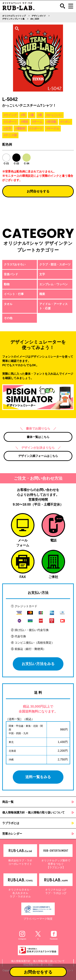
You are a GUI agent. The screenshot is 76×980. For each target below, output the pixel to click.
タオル (8, 304)
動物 (7, 284)
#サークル (53, 128)
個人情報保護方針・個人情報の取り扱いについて (33, 812)
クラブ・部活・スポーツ (55, 264)
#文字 (7, 128)
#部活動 (51, 122)
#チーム (37, 122)
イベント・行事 (14, 294)
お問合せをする (38, 191)
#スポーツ (10, 122)
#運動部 (20, 128)
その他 (8, 318)
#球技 (25, 122)
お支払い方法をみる (38, 664)
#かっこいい (54, 115)
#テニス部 (10, 135)
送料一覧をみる (38, 777)
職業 (42, 294)
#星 (40, 115)
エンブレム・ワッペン (54, 284)
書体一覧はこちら (38, 437)
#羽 (23, 115)
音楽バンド (11, 274)
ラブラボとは (11, 823)
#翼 (32, 115)
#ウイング (10, 115)
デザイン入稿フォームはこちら (38, 456)
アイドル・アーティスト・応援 (54, 306)
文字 (42, 274)
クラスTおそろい (15, 264)
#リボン (65, 122)
